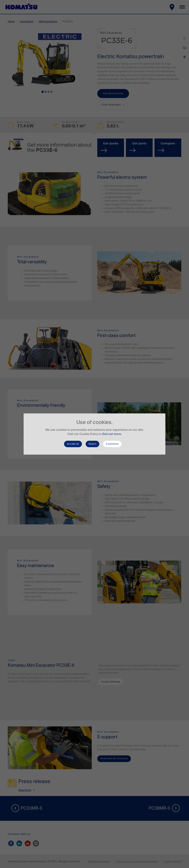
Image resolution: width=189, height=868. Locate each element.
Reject (92, 444)
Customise (112, 444)
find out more (112, 434)
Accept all (73, 444)
